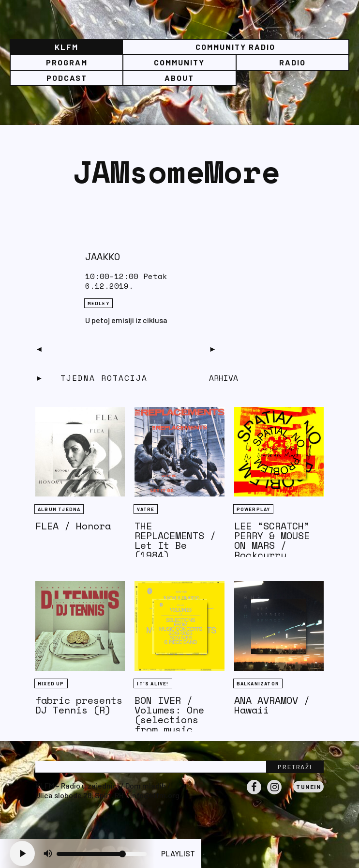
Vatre (146, 509)
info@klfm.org (155, 795)
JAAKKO (103, 256)
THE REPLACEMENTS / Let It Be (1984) (175, 540)
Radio (292, 62)
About (179, 78)
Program (67, 62)
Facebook (254, 794)
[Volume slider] (102, 854)
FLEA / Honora (73, 526)
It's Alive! (153, 683)
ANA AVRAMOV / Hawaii (272, 705)
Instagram (274, 794)
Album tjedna (59, 509)
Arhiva (224, 378)
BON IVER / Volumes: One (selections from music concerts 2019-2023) (175, 724)
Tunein (308, 787)
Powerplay (254, 509)
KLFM (67, 47)
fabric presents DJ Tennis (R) (79, 705)
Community (179, 62)
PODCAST (67, 78)
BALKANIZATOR (258, 683)
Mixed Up (51, 683)
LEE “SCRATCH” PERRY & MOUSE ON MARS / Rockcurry (272, 540)
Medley (98, 303)
